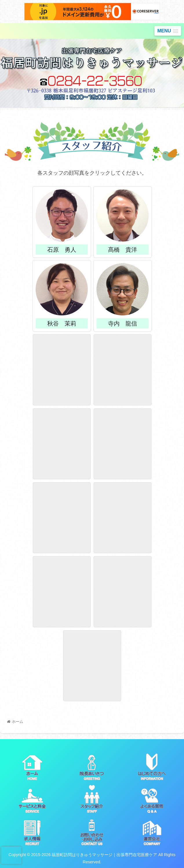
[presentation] (11, 855)
